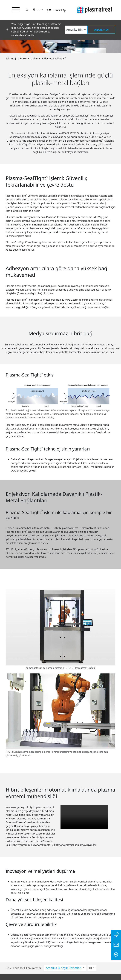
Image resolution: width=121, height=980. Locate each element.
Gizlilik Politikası (24, 937)
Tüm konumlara (80, 892)
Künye (49, 937)
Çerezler (60, 954)
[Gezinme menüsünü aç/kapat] (16, 10)
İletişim (102, 937)
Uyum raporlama (76, 937)
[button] (27, 10)
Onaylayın (101, 30)
